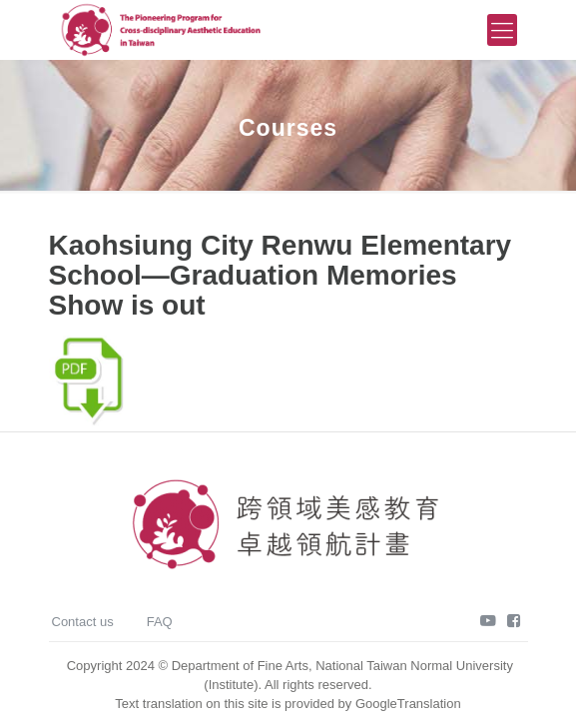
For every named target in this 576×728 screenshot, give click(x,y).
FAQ (160, 622)
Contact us (83, 622)
